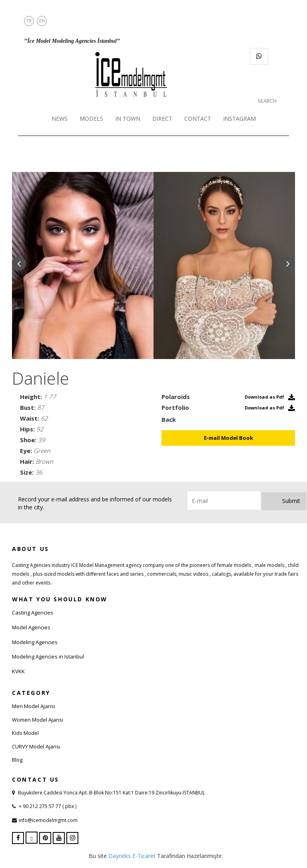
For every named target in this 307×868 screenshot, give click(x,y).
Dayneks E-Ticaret (132, 856)
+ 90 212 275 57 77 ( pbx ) (47, 806)
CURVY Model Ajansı (36, 746)
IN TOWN (128, 119)
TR (29, 21)
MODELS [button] (91, 119)
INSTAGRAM (239, 119)
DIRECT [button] (162, 119)
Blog (17, 760)
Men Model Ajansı (34, 706)
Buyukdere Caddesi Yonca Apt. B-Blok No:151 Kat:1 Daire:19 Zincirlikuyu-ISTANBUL (112, 793)
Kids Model (25, 733)
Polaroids (176, 397)
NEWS (60, 119)
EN (42, 21)
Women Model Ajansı (38, 720)
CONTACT (198, 119)
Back (169, 419)
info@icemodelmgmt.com (48, 820)
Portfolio (175, 407)
